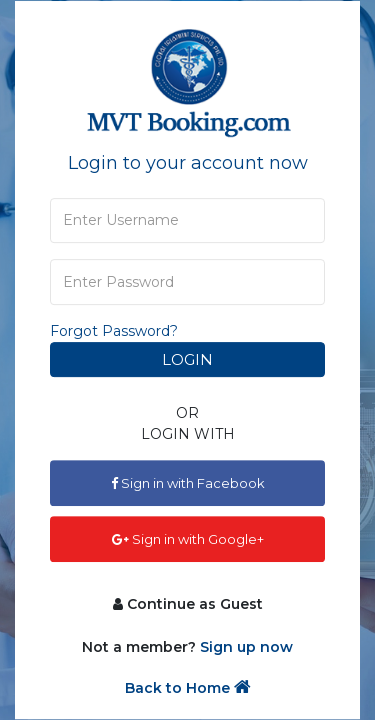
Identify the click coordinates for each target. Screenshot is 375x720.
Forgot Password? (114, 331)
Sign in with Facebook (188, 483)
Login (187, 359)
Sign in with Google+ (188, 539)
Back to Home (188, 687)
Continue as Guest (188, 604)
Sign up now (246, 647)
